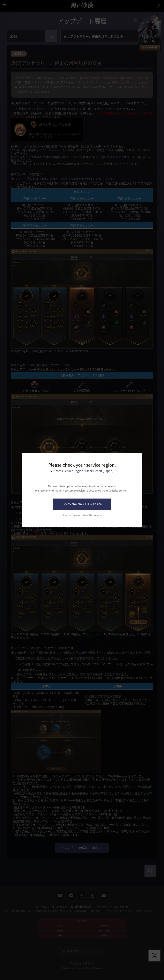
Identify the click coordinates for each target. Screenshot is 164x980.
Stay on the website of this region (82, 515)
